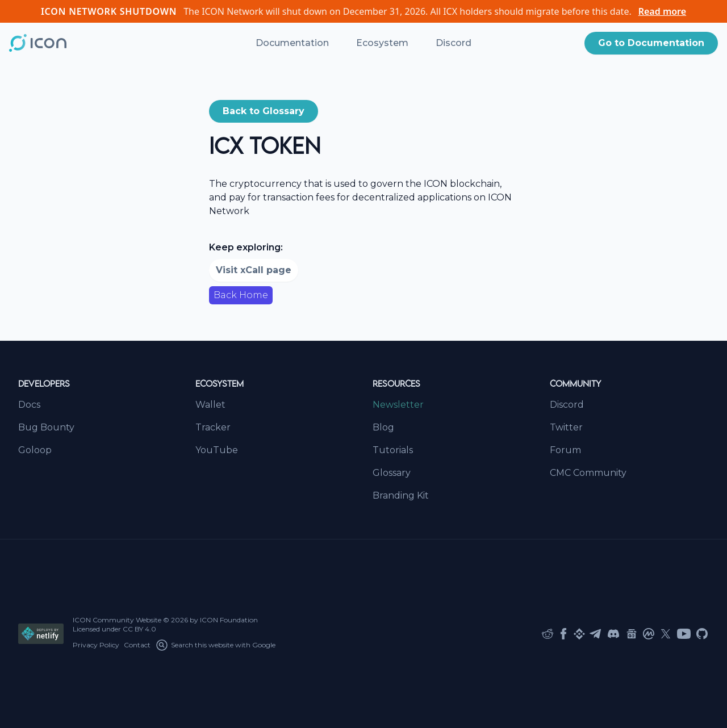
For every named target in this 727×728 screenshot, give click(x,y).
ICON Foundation (229, 620)
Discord (454, 43)
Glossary (392, 473)
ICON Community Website (117, 620)
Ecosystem (382, 43)
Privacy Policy (96, 645)
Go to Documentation (651, 43)
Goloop (35, 450)
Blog (383, 427)
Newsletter (398, 405)
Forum (565, 450)
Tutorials (393, 450)
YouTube (217, 450)
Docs (29, 405)
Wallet (210, 405)
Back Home (241, 295)
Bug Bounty (46, 427)
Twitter (566, 427)
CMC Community (588, 473)
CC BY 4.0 (139, 629)
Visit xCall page (254, 270)
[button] (651, 43)
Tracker (213, 427)
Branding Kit (401, 495)
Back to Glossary (264, 111)
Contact (137, 645)
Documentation (292, 43)
